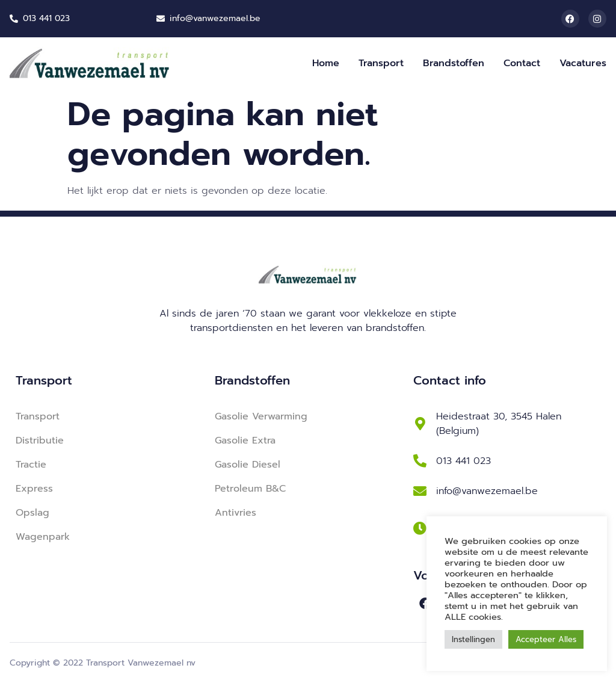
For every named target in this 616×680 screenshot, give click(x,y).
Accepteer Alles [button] (546, 639)
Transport (381, 63)
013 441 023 (464, 461)
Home (326, 63)
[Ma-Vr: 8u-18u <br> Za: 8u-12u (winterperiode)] (420, 528)
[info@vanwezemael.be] (420, 491)
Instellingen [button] (473, 639)
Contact (522, 63)
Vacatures (583, 63)
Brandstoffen (454, 63)
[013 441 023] (420, 461)
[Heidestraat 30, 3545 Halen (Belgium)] (420, 424)
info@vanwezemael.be (487, 491)
